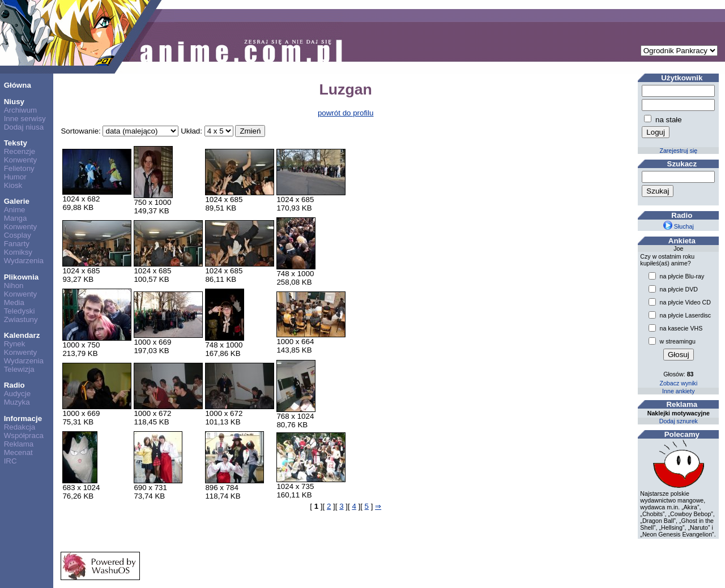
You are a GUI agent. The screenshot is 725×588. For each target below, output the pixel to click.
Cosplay (18, 235)
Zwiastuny (21, 319)
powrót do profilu (346, 113)
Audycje (17, 394)
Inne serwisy (25, 119)
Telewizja (19, 369)
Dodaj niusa (24, 127)
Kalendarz (22, 335)
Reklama (19, 444)
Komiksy (18, 252)
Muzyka (17, 402)
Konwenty (21, 160)
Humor (15, 177)
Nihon (14, 286)
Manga (16, 218)
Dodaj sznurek (679, 421)
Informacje (23, 419)
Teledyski (20, 311)
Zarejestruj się (678, 151)
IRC (10, 461)
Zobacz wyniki (678, 383)
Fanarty (17, 244)
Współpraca (24, 435)
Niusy (14, 102)
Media (14, 302)
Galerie (17, 201)
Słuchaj (679, 226)
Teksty (16, 143)
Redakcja (20, 427)
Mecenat (18, 452)
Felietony (19, 168)
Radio (14, 385)
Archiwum (21, 110)
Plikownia (21, 277)
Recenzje (20, 151)
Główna (18, 85)
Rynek (15, 344)
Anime (15, 210)
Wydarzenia (24, 261)
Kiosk (13, 185)
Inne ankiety (678, 391)
